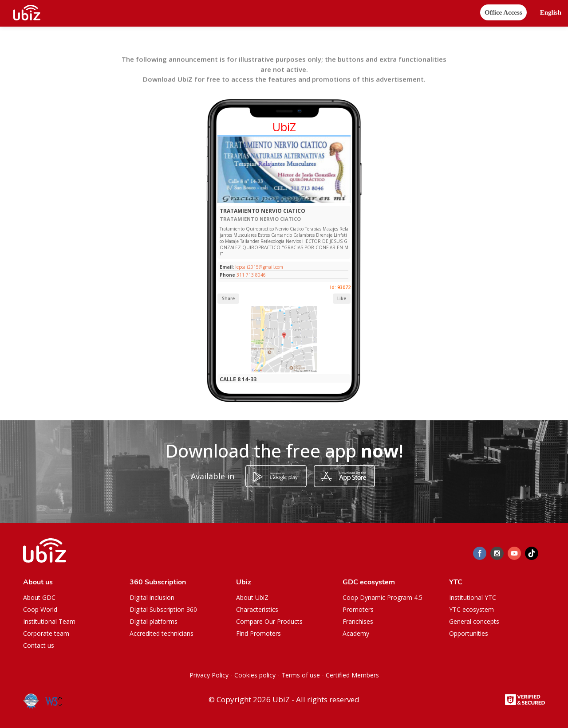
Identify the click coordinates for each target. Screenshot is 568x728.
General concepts (474, 621)
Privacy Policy (209, 675)
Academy (356, 633)
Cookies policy (255, 675)
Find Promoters (258, 633)
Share (228, 298)
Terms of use (301, 675)
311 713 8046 (251, 275)
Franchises (358, 621)
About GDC (39, 597)
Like (342, 298)
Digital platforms (154, 621)
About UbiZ (252, 597)
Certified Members (352, 675)
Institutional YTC (473, 597)
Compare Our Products (269, 621)
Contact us (39, 645)
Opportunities (469, 633)
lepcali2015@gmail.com (258, 267)
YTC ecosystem (471, 609)
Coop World (40, 609)
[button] (551, 13)
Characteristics (257, 609)
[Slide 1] (278, 201)
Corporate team (46, 633)
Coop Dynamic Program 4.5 (383, 597)
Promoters (358, 609)
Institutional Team (49, 621)
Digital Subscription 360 (163, 609)
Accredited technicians (162, 633)
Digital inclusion (152, 597)
